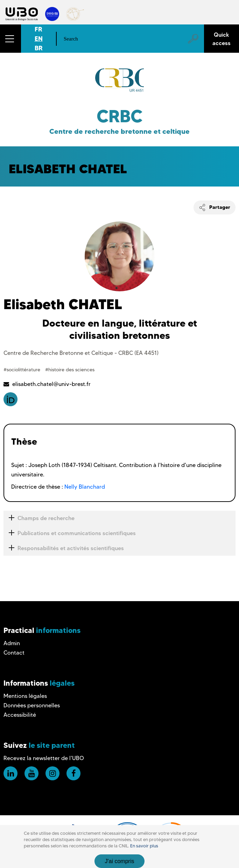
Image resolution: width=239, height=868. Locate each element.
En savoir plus (144, 846)
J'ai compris (120, 861)
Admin (12, 643)
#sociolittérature (23, 370)
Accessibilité (20, 715)
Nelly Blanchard (85, 487)
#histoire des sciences (70, 370)
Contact (14, 653)
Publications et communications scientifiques (70, 533)
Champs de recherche (39, 518)
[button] (10, 39)
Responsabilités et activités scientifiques (64, 548)
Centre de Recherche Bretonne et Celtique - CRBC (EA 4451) (81, 353)
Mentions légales (25, 696)
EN (39, 39)
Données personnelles (32, 705)
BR (39, 48)
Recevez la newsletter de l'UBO (44, 758)
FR (38, 29)
